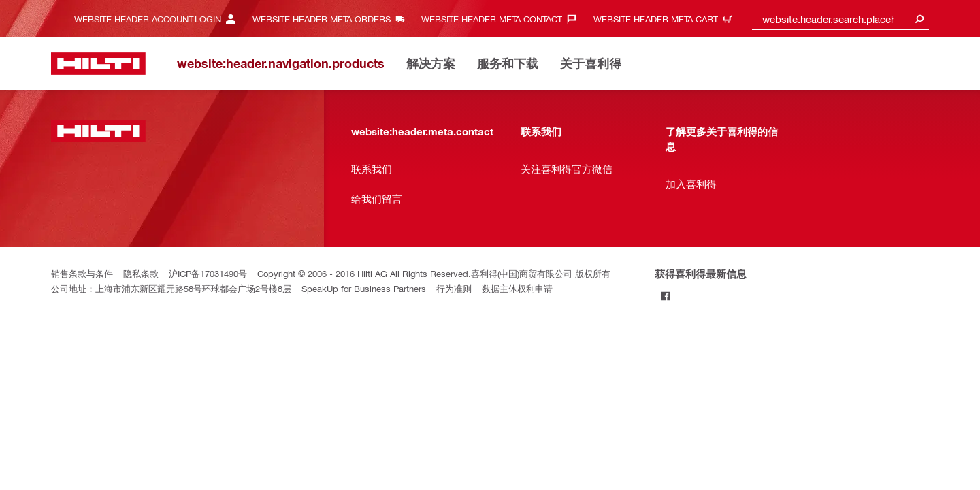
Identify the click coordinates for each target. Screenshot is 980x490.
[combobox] (840, 19)
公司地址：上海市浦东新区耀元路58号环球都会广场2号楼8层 (171, 288)
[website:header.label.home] (98, 64)
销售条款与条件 (82, 273)
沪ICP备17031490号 (208, 273)
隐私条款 (141, 273)
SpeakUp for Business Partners (364, 288)
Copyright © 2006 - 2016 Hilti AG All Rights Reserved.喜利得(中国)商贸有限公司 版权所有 (434, 273)
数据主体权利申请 (517, 288)
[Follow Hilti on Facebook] (666, 296)
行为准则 (454, 288)
